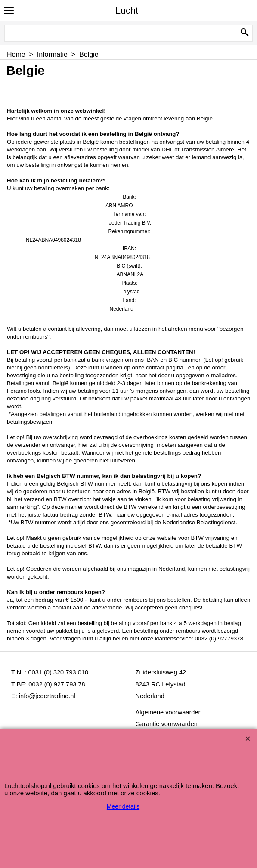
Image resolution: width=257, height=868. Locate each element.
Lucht (127, 11)
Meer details (123, 806)
